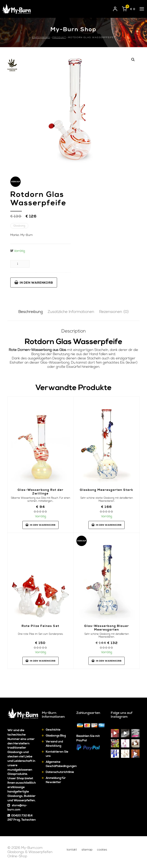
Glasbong (19, 226)
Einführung (41, 37)
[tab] (31, 312)
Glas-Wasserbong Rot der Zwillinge (41, 492)
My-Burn (27, 235)
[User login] (115, 8)
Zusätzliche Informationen (71, 312)
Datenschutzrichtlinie (60, 772)
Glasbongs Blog (56, 736)
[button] (133, 60)
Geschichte (53, 730)
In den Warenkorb (34, 283)
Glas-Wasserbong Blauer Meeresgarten (107, 628)
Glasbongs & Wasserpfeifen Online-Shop (30, 854)
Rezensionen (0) (114, 312)
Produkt (59, 37)
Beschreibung (31, 312)
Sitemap (87, 850)
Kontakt (72, 850)
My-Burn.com (32, 848)
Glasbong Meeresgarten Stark (107, 490)
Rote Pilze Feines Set (40, 626)
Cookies (102, 850)
